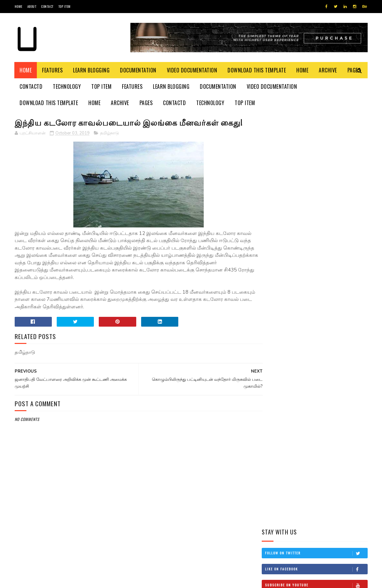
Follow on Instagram (316, 189)
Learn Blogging (92, 70)
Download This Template (257, 70)
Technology (67, 86)
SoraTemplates (45, 580)
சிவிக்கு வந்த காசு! (321, 342)
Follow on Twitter (316, 141)
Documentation (139, 70)
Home (19, 6)
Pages (146, 103)
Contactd (31, 86)
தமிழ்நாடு (110, 133)
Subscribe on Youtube (316, 173)
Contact (47, 6)
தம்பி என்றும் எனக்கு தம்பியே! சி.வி (325, 316)
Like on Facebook (316, 157)
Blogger (93, 580)
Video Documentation (192, 70)
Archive (328, 70)
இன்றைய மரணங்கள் (325, 283)
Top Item (65, 6)
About (32, 6)
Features (53, 70)
